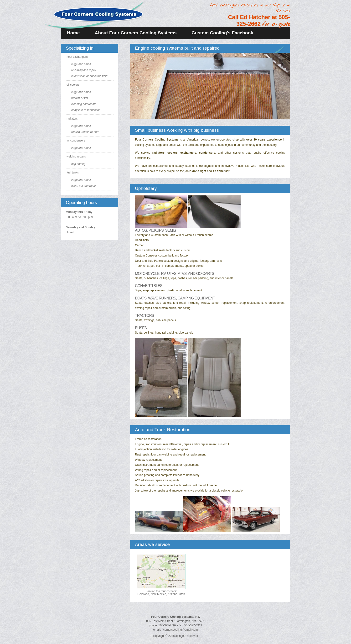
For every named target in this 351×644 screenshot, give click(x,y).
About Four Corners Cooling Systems (136, 33)
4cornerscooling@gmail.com (180, 630)
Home (73, 33)
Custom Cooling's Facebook (222, 33)
